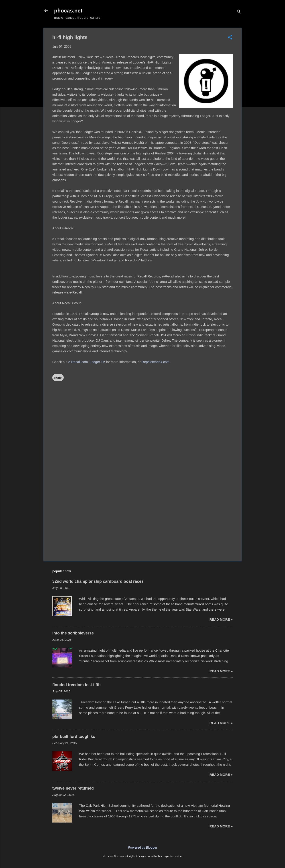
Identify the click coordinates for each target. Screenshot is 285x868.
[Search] (239, 12)
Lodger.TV (97, 362)
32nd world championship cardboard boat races (98, 581)
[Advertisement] (142, 519)
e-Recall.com (78, 362)
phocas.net (68, 11)
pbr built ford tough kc (74, 737)
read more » (221, 619)
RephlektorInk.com (156, 362)
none (58, 378)
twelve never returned (73, 788)
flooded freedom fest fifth (76, 685)
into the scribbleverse (73, 633)
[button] (230, 38)
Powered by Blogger (143, 847)
